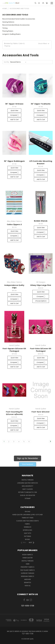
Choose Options (41, 301)
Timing (5, 28)
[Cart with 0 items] (47, 3)
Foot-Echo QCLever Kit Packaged (41, 350)
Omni (28, 564)
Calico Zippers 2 (14, 224)
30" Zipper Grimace (14, 104)
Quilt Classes (28, 489)
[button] (27, 45)
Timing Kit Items (28, 518)
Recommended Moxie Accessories (16, 25)
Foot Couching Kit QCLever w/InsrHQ (14, 413)
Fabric (27, 524)
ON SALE (27, 512)
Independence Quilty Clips (14, 286)
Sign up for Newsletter (27, 458)
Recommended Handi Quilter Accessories (19, 19)
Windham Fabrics (27, 576)
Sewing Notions (8, 22)
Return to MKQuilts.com (28, 492)
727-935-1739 (28, 606)
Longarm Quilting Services (28, 483)
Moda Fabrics (27, 555)
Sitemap (28, 498)
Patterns (28, 536)
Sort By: (7, 62)
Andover (27, 579)
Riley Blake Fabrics (28, 570)
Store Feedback (28, 464)
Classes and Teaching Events (27, 521)
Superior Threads (28, 573)
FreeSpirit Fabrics (27, 567)
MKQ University (27, 486)
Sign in (23, 495)
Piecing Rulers (8, 31)
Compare (14, 115)
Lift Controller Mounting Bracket (41, 162)
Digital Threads (28, 480)
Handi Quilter (28, 558)
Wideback (28, 527)
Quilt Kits (28, 533)
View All (28, 586)
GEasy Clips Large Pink (41, 285)
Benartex (28, 582)
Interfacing (27, 530)
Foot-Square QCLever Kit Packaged (14, 350)
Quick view (14, 110)
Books (27, 539)
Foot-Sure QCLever (41, 412)
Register (32, 495)
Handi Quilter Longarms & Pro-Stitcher (27, 515)
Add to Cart (14, 119)
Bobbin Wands (41, 221)
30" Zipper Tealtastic (41, 104)
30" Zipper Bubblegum (14, 161)
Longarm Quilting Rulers (11, 34)
